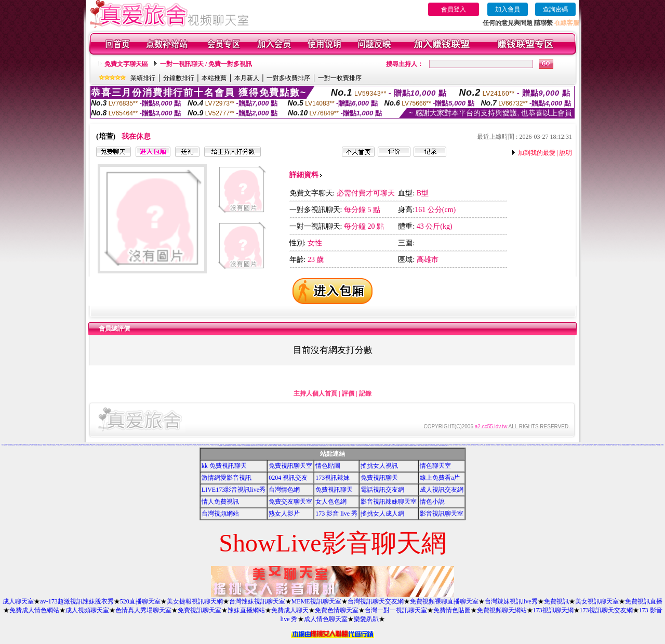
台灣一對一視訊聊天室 (396, 610)
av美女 (103, 445)
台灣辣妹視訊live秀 (511, 601)
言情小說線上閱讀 (383, 446)
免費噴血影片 (364, 445)
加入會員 (508, 9)
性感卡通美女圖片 (135, 445)
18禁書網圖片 (137, 445)
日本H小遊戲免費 (371, 446)
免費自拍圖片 (498, 445)
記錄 (365, 393)
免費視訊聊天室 (290, 466)
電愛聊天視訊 (564, 444)
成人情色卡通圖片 (479, 445)
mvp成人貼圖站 (465, 445)
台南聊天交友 (552, 445)
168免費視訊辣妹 (54, 445)
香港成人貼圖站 (590, 445)
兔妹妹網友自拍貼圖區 (248, 446)
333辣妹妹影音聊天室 (25, 445)
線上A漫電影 (620, 445)
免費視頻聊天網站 (502, 610)
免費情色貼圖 (452, 610)
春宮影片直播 (300, 445)
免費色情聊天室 (337, 610)
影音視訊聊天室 (442, 514)
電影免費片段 (401, 446)
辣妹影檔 (174, 445)
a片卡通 (62, 445)
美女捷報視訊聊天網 (195, 601)
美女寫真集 (96, 445)
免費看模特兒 (65, 445)
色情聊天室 (74, 445)
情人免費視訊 (220, 502)
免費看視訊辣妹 (568, 444)
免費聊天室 (266, 446)
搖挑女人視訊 (379, 466)
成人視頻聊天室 (87, 610)
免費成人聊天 (290, 610)
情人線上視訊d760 (367, 446)
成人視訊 (138, 445)
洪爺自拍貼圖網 (335, 446)
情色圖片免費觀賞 (539, 445)
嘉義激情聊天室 (560, 445)
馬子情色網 (438, 445)
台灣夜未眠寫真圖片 (488, 445)
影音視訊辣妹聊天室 (389, 502)
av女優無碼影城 (436, 446)
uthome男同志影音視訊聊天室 (408, 445)
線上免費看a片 (440, 478)
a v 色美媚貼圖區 (411, 446)
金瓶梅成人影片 (253, 446)
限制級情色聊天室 (275, 446)
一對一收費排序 (340, 78)
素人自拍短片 (587, 445)
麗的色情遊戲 (393, 446)
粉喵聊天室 (419, 446)
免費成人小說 (555, 445)
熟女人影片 (284, 514)
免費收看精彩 (36, 445)
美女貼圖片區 (212, 445)
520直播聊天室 (140, 601)
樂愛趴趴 (366, 619)
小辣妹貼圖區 (484, 445)
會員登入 (454, 9)
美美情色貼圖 (448, 444)
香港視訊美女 (474, 445)
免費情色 (73, 445)
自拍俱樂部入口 (188, 445)
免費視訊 (29, 445)
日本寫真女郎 (582, 445)
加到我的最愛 (537, 153)
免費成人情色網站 (34, 610)
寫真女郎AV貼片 (270, 446)
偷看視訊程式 (337, 444)
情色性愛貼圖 (224, 446)
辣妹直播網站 (246, 610)
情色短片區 (84, 445)
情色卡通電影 (294, 446)
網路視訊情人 (345, 445)
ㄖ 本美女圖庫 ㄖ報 (406, 446)
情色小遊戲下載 (564, 445)
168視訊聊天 (520, 445)
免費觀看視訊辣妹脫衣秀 (315, 446)
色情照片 (417, 445)
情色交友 (32, 445)
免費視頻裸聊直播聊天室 (444, 601)
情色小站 (145, 445)
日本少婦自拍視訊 (470, 445)
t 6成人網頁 (548, 445)
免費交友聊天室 (290, 502)
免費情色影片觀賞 (515, 445)
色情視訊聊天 (357, 446)
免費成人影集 (114, 445)
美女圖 (162, 445)
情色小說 (432, 502)
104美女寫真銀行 (110, 445)
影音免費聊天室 (578, 445)
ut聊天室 (236, 445)
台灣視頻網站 (220, 514)
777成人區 (76, 445)
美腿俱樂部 (415, 446)
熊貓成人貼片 (298, 446)
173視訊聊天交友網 (606, 610)
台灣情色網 (284, 490)
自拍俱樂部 (285, 446)
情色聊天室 (435, 466)
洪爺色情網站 (452, 444)
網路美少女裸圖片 (164, 445)
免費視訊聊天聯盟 (624, 445)
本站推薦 (214, 78)
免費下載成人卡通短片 (19, 445)
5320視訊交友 (89, 445)
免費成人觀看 (166, 445)
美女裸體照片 (255, 445)
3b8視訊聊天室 (348, 446)
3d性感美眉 (121, 445)
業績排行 (143, 78)
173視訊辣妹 (332, 478)
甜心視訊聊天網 (69, 445)
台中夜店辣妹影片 (205, 445)
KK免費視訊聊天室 (229, 446)
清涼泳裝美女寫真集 (201, 444)
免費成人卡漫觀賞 (529, 445)
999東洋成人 (422, 446)
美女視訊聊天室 (597, 601)
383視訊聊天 (207, 445)
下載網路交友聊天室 (159, 445)
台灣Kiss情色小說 (569, 445)
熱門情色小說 (629, 445)
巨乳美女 (209, 445)
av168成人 (92, 445)
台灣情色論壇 (502, 445)
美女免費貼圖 (302, 446)
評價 (348, 393)
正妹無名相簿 (310, 446)
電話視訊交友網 (382, 490)
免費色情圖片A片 (659, 445)
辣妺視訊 (440, 446)
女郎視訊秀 (595, 445)
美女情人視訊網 (599, 445)
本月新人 (247, 78)
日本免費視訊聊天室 (289, 446)
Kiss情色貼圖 (649, 445)
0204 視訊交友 (288, 478)
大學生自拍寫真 (315, 444)
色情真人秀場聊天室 (143, 610)
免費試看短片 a (361, 446)
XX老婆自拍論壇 (234, 446)
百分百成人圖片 (326, 446)
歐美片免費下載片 (388, 446)
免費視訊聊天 (154, 445)
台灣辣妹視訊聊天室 (257, 601)
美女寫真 (28, 444)
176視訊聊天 (330, 446)
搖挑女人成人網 (382, 514)
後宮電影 (613, 445)
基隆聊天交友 (5, 445)
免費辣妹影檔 (99, 445)
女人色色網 (331, 502)
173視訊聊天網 (553, 610)
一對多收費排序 (288, 78)
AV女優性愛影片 (645, 445)
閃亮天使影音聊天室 (654, 445)
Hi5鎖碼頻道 (574, 445)
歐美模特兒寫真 (427, 446)
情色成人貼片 (243, 446)
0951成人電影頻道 (640, 445)
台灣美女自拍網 (262, 446)
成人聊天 (192, 445)
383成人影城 (216, 445)
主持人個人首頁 (315, 393)
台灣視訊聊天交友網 (376, 601)
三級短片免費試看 (49, 445)
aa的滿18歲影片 (81, 445)
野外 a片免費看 (397, 446)
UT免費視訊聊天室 (321, 446)
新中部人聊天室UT (494, 445)
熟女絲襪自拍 (511, 445)
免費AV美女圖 (452, 445)
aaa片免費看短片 (353, 446)
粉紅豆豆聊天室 (603, 445)
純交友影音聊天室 (253, 445)
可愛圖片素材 (72, 444)
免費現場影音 (45, 445)
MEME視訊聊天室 (316, 601)
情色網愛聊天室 (507, 445)
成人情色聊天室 (326, 619)
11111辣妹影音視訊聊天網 (179, 445)
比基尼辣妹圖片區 (170, 445)
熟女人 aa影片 (431, 446)
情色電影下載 (306, 446)
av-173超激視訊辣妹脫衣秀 (77, 601)
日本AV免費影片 (343, 446)
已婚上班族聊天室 (147, 444)
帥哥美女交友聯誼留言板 (377, 446)
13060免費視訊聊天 (280, 446)
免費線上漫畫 (339, 446)
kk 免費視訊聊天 (224, 466)
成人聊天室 (18, 601)
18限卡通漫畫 (239, 446)
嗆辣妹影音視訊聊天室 (634, 445)
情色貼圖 (328, 466)
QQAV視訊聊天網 (532, 444)
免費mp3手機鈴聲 (433, 444)
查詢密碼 (555, 9)
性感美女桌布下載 (200, 445)
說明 (566, 153)
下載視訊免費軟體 (40, 445)
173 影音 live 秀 (336, 514)
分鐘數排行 (179, 78)
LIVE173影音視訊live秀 (234, 490)
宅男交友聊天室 (260, 444)
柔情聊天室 (616, 445)
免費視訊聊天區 (544, 445)
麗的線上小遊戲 (272, 445)
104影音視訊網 (461, 445)
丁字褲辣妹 (58, 445)
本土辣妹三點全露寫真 (608, 445)
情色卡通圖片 (456, 445)
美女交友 (117, 445)
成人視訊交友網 (442, 490)
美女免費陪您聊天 (129, 445)
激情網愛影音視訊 (227, 478)
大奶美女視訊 (9, 445)
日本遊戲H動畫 (534, 445)
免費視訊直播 (644, 601)
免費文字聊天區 (126, 64)
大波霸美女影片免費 (149, 445)
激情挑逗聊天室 (13, 445)
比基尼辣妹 (142, 445)
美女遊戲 (105, 445)
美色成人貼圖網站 (524, 445)
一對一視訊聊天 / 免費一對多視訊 (206, 64)
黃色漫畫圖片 (448, 445)
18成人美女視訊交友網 (444, 446)
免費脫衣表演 (195, 445)
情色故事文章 (258, 446)
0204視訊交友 (125, 445)
